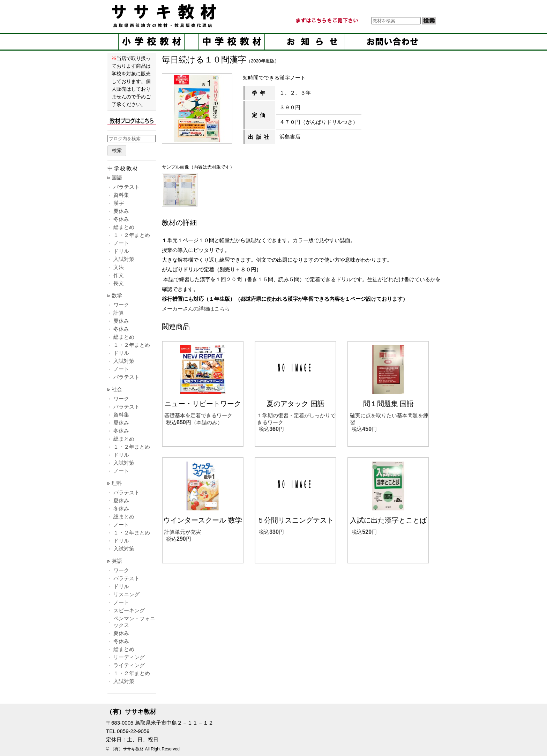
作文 (119, 275)
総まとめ (124, 227)
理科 (117, 483)
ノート (121, 243)
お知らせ (312, 42)
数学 (117, 295)
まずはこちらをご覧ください (327, 21)
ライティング (129, 665)
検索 (117, 151)
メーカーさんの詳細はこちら (196, 309)
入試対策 (124, 259)
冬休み (121, 219)
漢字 (119, 203)
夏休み (121, 211)
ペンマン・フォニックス (134, 622)
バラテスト (126, 187)
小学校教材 (151, 42)
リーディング (129, 657)
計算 (119, 313)
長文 (119, 283)
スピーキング (129, 610)
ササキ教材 (165, 16)
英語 (117, 561)
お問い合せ (392, 42)
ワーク (121, 305)
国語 (117, 177)
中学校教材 (232, 42)
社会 (117, 389)
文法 (119, 267)
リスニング (126, 594)
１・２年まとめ (132, 235)
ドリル (121, 251)
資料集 (121, 195)
